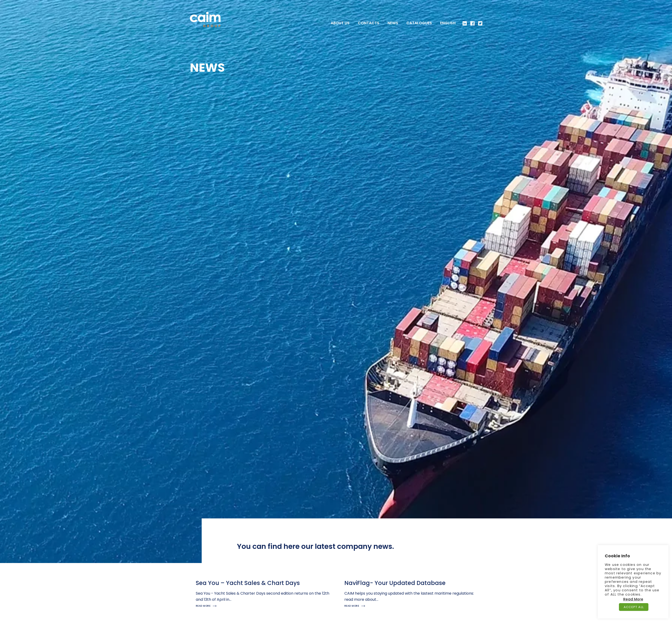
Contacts (369, 23)
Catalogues (419, 23)
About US (340, 23)
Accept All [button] (634, 607)
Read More (633, 599)
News (393, 23)
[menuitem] (448, 23)
